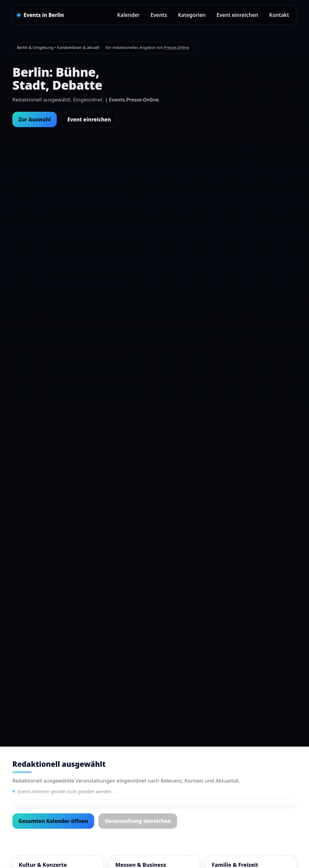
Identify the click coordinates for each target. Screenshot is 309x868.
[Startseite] (40, 15)
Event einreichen (237, 15)
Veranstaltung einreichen (138, 821)
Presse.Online (177, 47)
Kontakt (279, 15)
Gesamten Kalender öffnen (53, 821)
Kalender (128, 15)
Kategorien (192, 15)
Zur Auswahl (35, 119)
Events (159, 15)
